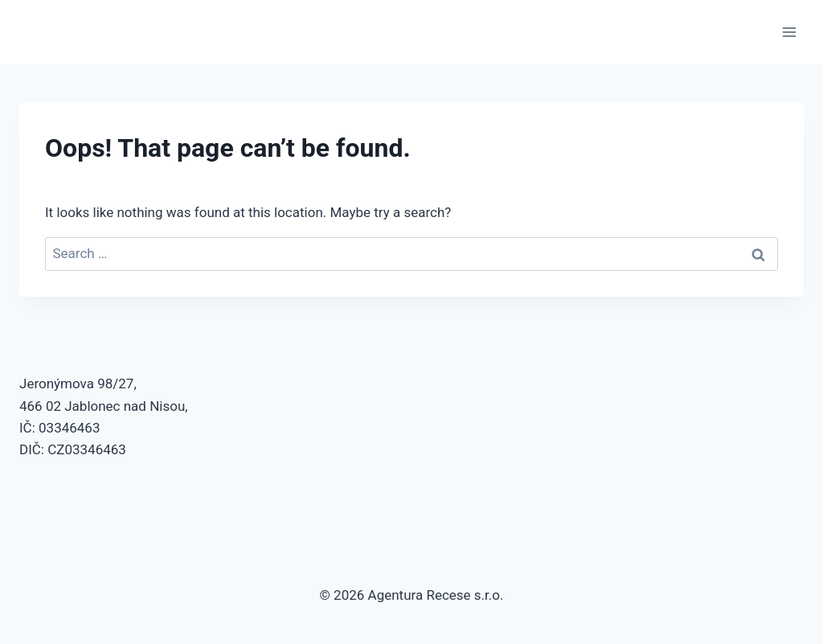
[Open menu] (789, 32)
